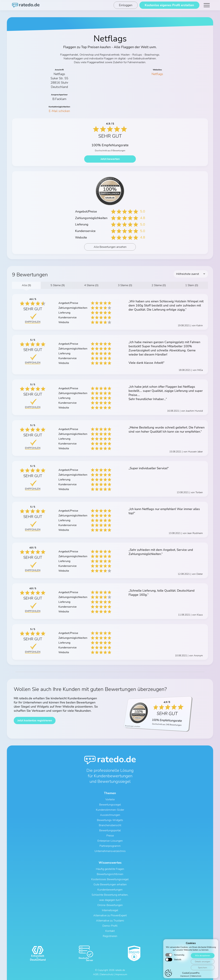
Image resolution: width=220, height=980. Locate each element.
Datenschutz (107, 974)
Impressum (121, 974)
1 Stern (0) (192, 285)
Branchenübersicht (110, 825)
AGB (95, 974)
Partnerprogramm (110, 846)
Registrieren (110, 936)
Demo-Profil (110, 926)
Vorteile (110, 799)
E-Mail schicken (59, 111)
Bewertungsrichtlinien (110, 874)
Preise (110, 836)
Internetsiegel (110, 910)
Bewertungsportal (110, 830)
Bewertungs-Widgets (110, 820)
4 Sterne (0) (91, 285)
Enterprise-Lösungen (110, 841)
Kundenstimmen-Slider (110, 810)
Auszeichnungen (110, 815)
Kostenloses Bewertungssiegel (110, 879)
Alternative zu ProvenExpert (110, 915)
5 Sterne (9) (58, 285)
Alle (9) (26, 285)
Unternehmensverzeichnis (110, 851)
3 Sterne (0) (125, 285)
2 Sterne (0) (159, 285)
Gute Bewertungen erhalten (110, 884)
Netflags (157, 74)
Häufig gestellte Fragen (110, 869)
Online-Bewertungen (110, 905)
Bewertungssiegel (110, 805)
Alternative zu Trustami (110, 921)
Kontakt (110, 931)
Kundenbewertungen (110, 890)
